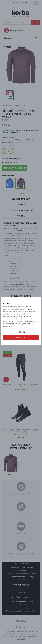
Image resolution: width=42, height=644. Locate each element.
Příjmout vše (21, 338)
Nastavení (21, 332)
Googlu (23, 316)
